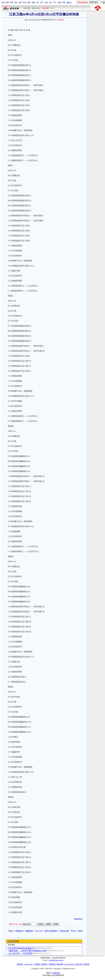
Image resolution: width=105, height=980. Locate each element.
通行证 (69, 3)
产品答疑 (86, 964)
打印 (73, 931)
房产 (42, 3)
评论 (11, 931)
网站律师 (60, 964)
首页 (3, 3)
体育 (12, 3)
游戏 (46, 3)
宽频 (33, 3)
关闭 (80, 931)
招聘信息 (52, 964)
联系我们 (44, 964)
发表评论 (78, 919)
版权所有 (57, 973)
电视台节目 (36, 8)
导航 (64, 3)
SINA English (69, 964)
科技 (25, 3)
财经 (20, 3)
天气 (55, 3)
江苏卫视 (11, 941)
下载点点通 (64, 931)
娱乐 (16, 3)
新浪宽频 (27, 8)
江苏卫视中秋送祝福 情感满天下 (21, 948)
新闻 (7, 3)
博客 (29, 3)
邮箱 (60, 3)
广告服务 (37, 964)
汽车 (37, 3)
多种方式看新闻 (51, 931)
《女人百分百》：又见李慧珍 (20, 953)
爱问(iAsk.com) (15, 924)
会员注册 (78, 964)
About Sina (28, 964)
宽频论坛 (19, 931)
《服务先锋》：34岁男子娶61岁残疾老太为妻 (27, 951)
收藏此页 (29, 931)
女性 (50, 3)
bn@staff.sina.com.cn (56, 960)
